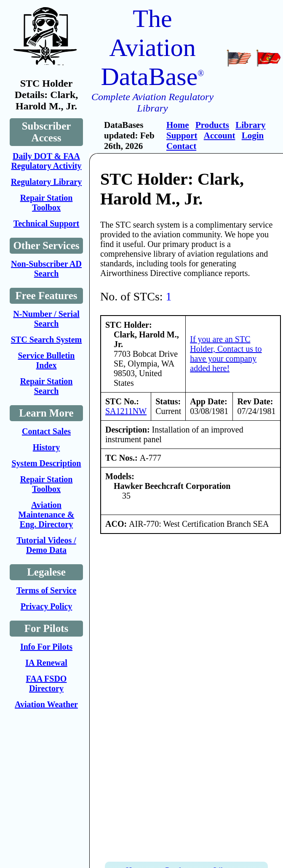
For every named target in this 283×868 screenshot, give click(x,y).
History (46, 447)
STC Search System (47, 340)
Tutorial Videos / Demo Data (46, 545)
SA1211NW (126, 411)
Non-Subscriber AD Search (46, 269)
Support (182, 135)
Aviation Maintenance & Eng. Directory (47, 515)
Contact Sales (46, 431)
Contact (181, 146)
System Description (47, 463)
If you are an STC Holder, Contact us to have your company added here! (226, 354)
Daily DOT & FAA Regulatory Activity (46, 161)
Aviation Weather (46, 704)
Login (253, 135)
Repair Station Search (47, 386)
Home (178, 125)
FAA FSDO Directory (47, 684)
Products (212, 125)
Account (220, 135)
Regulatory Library (46, 182)
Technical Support (47, 223)
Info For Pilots (46, 647)
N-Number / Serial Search (46, 319)
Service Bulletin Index (47, 360)
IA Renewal (46, 663)
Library (250, 125)
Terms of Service (47, 590)
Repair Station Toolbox (47, 203)
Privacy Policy (47, 606)
